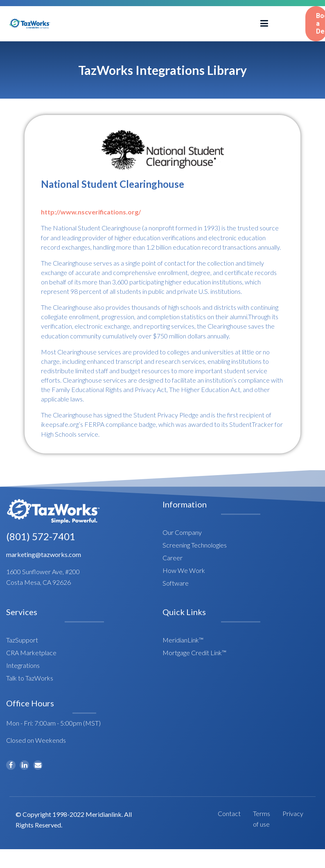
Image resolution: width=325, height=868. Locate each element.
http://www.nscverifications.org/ (91, 212)
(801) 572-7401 (41, 536)
